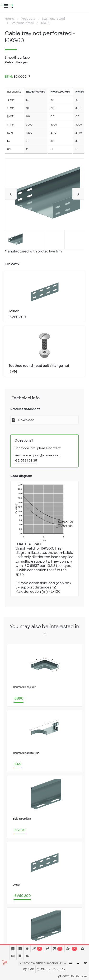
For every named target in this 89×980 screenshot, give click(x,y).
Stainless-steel (53, 19)
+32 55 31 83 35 (26, 460)
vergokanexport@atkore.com (37, 455)
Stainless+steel (22, 23)
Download (26, 420)
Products (28, 19)
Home (9, 19)
